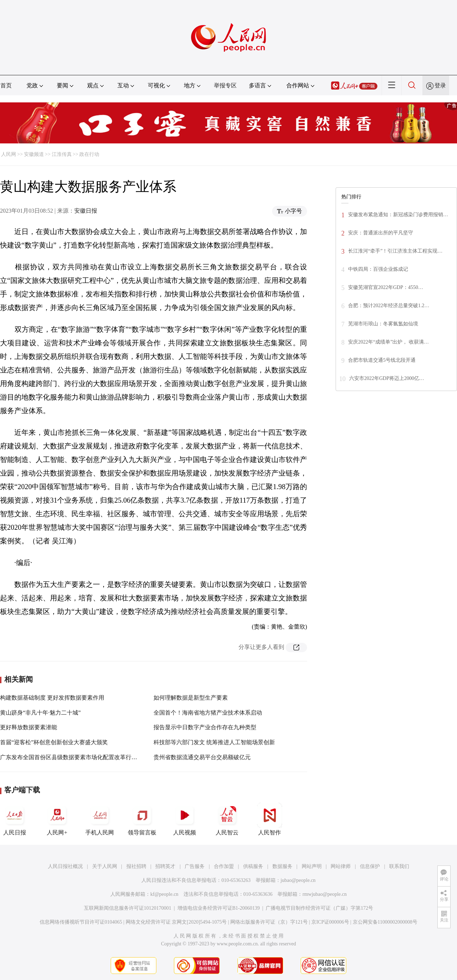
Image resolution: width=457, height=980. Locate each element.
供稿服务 (253, 866)
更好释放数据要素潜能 (29, 727)
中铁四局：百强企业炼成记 (378, 269)
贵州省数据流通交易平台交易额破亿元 (202, 757)
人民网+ (57, 819)
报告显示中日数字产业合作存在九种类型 (205, 727)
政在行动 (89, 154)
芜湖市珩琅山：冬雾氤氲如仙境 (383, 324)
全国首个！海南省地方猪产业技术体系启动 (208, 713)
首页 (6, 85)
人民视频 (185, 819)
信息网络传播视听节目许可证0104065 (81, 922)
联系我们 (399, 866)
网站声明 (312, 866)
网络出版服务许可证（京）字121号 (269, 922)
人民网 (9, 154)
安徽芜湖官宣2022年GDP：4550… (386, 287)
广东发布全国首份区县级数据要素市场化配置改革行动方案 (74, 757)
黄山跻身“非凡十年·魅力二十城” (40, 713)
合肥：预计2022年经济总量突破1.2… (389, 306)
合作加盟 (224, 866)
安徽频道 (34, 154)
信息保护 (370, 866)
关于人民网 (105, 866)
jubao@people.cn (298, 880)
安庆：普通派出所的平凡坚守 (381, 233)
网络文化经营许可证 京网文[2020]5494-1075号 (176, 922)
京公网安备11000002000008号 (385, 922)
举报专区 (225, 85)
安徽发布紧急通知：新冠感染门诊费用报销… (398, 215)
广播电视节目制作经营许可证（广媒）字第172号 (319, 908)
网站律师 (341, 866)
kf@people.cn (164, 894)
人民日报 (15, 819)
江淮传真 (62, 154)
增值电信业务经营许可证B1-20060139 (219, 908)
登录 (440, 85)
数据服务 (282, 866)
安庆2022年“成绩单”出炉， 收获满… (388, 342)
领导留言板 (142, 819)
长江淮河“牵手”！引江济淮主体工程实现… (395, 251)
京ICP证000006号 (330, 922)
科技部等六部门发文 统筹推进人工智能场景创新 (214, 742)
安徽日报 (86, 211)
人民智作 (270, 819)
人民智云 (227, 819)
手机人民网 (100, 819)
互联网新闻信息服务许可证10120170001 (128, 908)
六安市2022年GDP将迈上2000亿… (387, 378)
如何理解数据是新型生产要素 (191, 698)
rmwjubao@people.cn (325, 894)
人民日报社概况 (65, 866)
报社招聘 (136, 866)
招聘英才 (165, 866)
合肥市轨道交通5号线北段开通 (382, 360)
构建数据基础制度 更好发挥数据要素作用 (52, 698)
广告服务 (195, 866)
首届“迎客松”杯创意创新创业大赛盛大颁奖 (54, 742)
